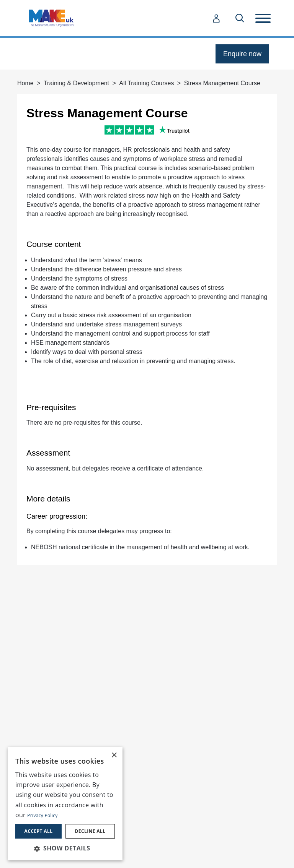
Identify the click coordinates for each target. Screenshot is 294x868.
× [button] (114, 755)
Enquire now (242, 54)
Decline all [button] (90, 831)
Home (25, 83)
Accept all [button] (39, 831)
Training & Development (76, 83)
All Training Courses (146, 83)
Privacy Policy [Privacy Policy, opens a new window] (42, 815)
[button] (65, 848)
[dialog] (65, 804)
